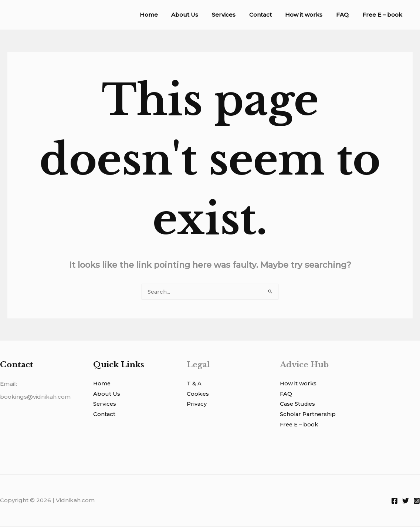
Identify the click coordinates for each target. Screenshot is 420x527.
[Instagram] (417, 501)
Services (235, 15)
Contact (269, 15)
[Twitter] (406, 501)
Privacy (197, 405)
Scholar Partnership (309, 415)
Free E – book (383, 15)
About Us (198, 15)
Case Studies (298, 405)
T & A (194, 384)
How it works (310, 15)
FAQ (346, 15)
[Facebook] (394, 501)
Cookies (198, 394)
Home (165, 15)
